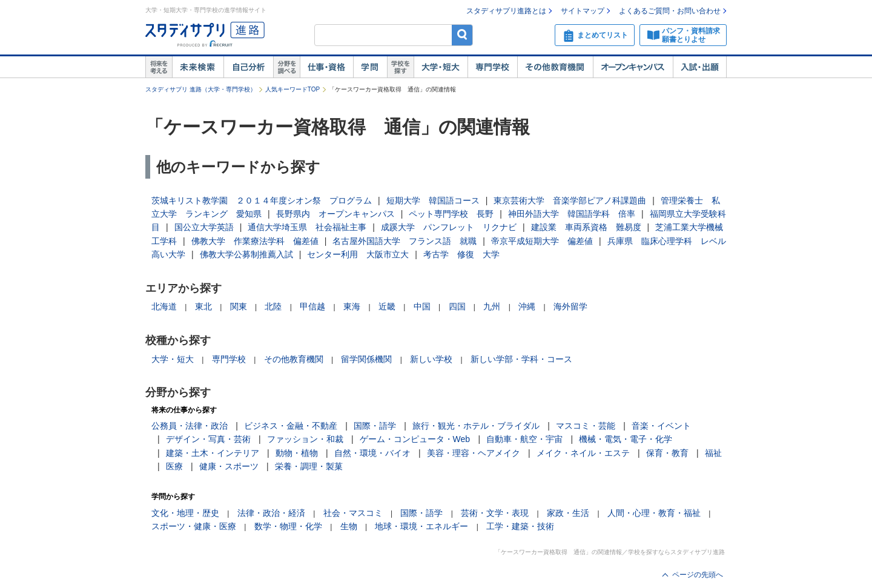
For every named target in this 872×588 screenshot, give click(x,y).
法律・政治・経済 (271, 513)
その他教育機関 (555, 67)
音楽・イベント (661, 426)
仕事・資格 (326, 67)
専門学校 (492, 67)
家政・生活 (568, 513)
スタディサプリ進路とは (506, 11)
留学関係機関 (366, 359)
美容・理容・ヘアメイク (474, 453)
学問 (370, 67)
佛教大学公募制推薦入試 (246, 254)
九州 (492, 306)
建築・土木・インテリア (213, 453)
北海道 (164, 306)
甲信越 (312, 306)
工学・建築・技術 (520, 526)
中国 (422, 306)
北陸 (273, 306)
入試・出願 (700, 67)
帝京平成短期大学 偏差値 (542, 241)
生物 (349, 526)
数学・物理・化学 (288, 526)
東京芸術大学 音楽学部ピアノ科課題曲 (570, 200)
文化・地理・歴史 (185, 513)
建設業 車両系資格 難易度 (586, 227)
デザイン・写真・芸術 (208, 439)
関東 (239, 306)
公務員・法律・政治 (190, 426)
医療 (174, 466)
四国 (457, 306)
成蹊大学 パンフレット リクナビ (449, 227)
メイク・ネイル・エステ (583, 453)
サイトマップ (583, 11)
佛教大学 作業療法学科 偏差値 (255, 241)
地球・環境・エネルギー (421, 526)
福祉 (713, 453)
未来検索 (198, 67)
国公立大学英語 (204, 227)
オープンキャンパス (633, 67)
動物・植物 (297, 453)
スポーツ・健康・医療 (194, 526)
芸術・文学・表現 (495, 513)
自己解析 (248, 67)
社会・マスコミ (353, 513)
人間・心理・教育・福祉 (654, 513)
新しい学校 (431, 359)
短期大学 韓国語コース (433, 200)
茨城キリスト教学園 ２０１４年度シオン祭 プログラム (262, 200)
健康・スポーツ (229, 466)
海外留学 (570, 306)
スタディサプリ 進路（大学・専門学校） (201, 89)
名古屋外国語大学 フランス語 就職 (405, 241)
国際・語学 (375, 426)
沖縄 (527, 306)
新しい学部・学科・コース (521, 359)
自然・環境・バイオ (372, 453)
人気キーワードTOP (292, 89)
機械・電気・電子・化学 (626, 439)
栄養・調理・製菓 (309, 466)
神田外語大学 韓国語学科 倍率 (572, 214)
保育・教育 (667, 453)
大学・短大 (441, 67)
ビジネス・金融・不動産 (291, 426)
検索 (462, 35)
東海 (352, 306)
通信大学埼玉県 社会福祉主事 (307, 227)
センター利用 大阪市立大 (358, 254)
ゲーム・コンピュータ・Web (415, 439)
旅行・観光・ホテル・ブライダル (476, 426)
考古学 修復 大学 (461, 254)
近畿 (387, 306)
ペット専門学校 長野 (451, 214)
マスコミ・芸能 (586, 426)
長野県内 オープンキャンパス (335, 214)
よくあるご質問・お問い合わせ (670, 11)
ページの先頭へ (698, 575)
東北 (203, 306)
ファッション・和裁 (305, 439)
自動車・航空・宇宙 (524, 439)
